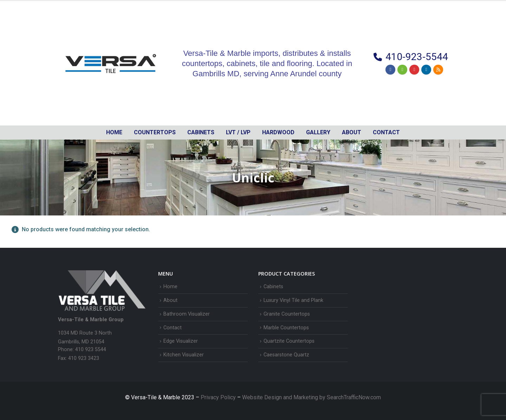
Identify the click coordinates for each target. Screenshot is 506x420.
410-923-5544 (417, 57)
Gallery (318, 132)
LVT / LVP (238, 132)
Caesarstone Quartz (286, 355)
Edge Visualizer (181, 341)
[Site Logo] (111, 63)
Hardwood (278, 132)
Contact (386, 132)
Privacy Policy (219, 397)
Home (114, 132)
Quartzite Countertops (289, 341)
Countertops (155, 132)
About (352, 132)
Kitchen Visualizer (184, 355)
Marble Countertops (286, 328)
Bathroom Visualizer (187, 314)
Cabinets (273, 287)
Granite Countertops (287, 314)
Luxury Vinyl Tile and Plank (293, 300)
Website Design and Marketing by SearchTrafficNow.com (312, 397)
